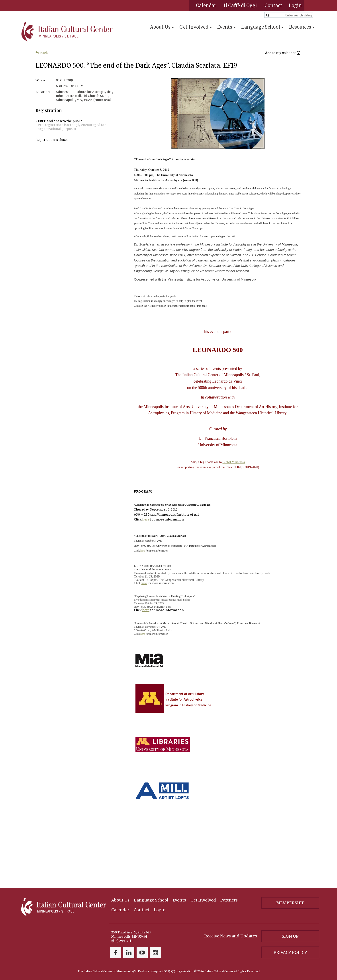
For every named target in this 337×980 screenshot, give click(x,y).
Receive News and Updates (231, 936)
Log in (295, 6)
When (40, 80)
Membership (290, 903)
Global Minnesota (234, 462)
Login (160, 910)
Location (43, 92)
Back (44, 53)
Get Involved (203, 900)
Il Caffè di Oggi (240, 5)
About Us (120, 900)
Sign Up (290, 936)
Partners (229, 900)
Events (179, 900)
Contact (273, 5)
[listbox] (283, 53)
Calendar (206, 5)
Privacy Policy (290, 952)
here (146, 519)
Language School (151, 900)
